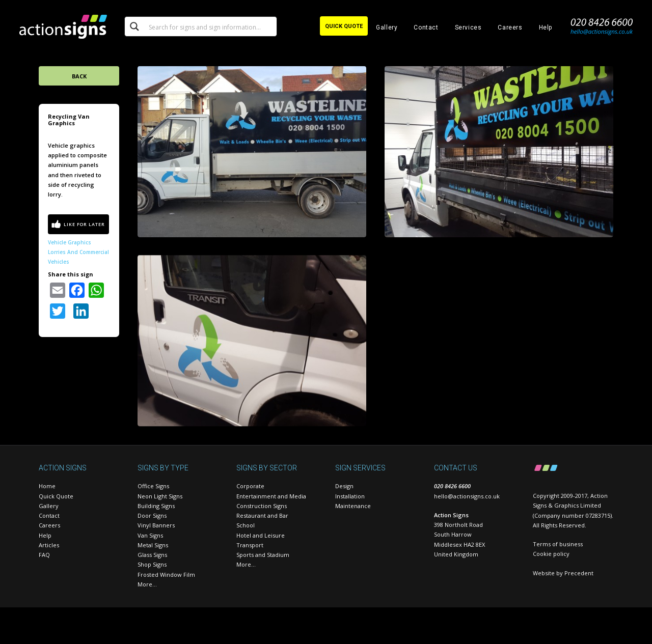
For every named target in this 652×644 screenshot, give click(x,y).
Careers (510, 27)
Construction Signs (262, 506)
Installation (350, 496)
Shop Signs (152, 564)
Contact (426, 27)
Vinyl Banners (156, 525)
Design (344, 486)
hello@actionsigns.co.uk (467, 496)
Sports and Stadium (263, 555)
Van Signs (150, 535)
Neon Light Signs (160, 496)
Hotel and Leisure (261, 535)
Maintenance (353, 506)
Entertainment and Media (271, 496)
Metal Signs (153, 545)
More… (147, 584)
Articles (49, 545)
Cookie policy (551, 554)
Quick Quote (56, 496)
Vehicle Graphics (70, 242)
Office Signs (153, 486)
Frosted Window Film (166, 575)
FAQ (44, 555)
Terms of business (558, 544)
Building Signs (156, 506)
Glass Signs (152, 555)
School (246, 525)
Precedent (579, 573)
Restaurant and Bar (262, 515)
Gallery (387, 27)
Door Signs (152, 515)
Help (546, 27)
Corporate (250, 486)
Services (468, 27)
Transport (250, 545)
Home (47, 486)
